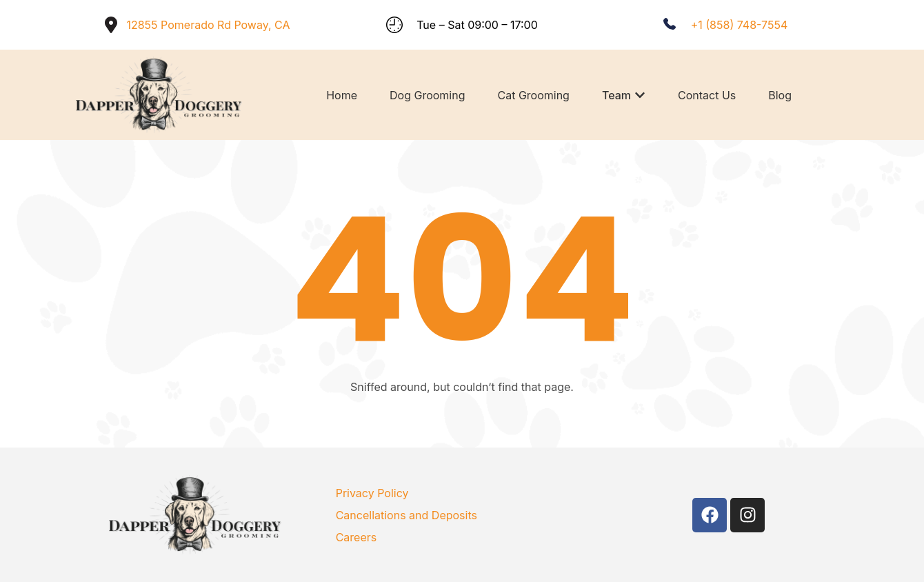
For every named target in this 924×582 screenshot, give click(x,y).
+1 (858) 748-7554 (740, 25)
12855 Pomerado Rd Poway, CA (208, 25)
